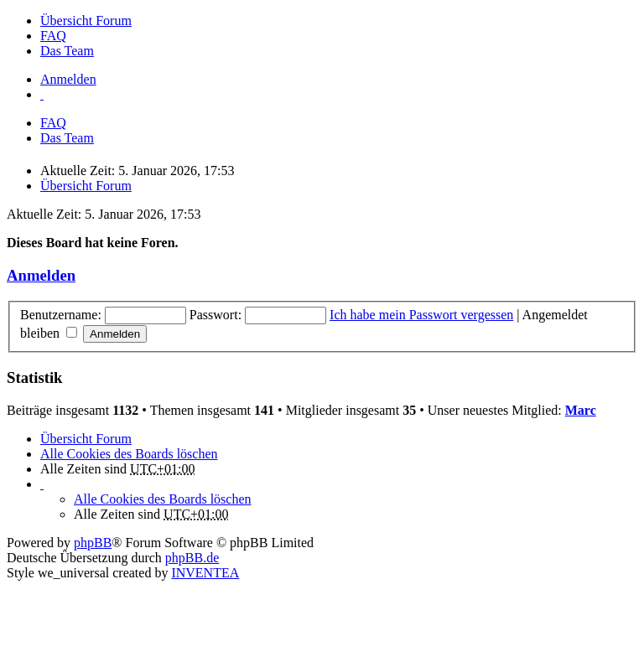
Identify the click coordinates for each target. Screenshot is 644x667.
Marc (581, 410)
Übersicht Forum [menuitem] (86, 21)
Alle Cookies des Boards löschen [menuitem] (129, 454)
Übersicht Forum (86, 439)
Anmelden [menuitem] (68, 79)
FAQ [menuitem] (53, 36)
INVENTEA (205, 573)
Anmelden (41, 275)
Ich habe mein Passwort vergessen (421, 315)
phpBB (93, 543)
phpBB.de (192, 558)
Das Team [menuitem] (67, 51)
